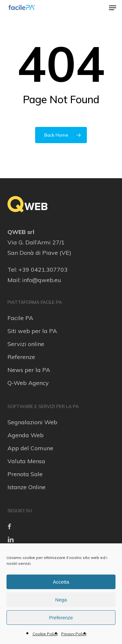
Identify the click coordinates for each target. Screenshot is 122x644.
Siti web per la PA (32, 331)
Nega (61, 600)
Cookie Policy (45, 634)
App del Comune (30, 448)
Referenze (21, 357)
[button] (113, 8)
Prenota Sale (25, 474)
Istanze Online (27, 487)
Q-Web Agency (28, 383)
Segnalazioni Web (32, 422)
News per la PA (29, 370)
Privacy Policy (74, 634)
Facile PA (20, 318)
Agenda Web (26, 435)
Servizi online (26, 344)
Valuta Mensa (26, 461)
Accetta (61, 582)
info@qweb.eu (42, 280)
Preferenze (61, 618)
